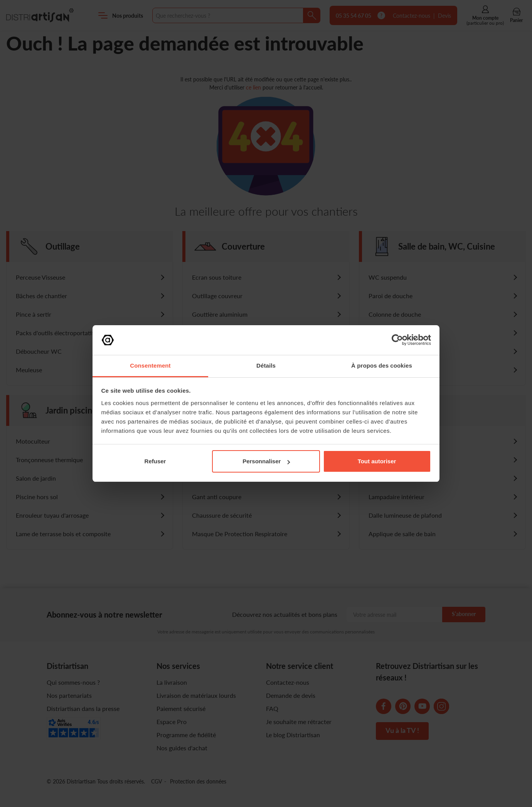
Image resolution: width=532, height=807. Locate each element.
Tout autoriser (377, 461)
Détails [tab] (266, 366)
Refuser (155, 461)
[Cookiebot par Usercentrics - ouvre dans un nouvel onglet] (397, 340)
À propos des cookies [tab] (382, 366)
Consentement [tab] (150, 366)
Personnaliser (266, 461)
